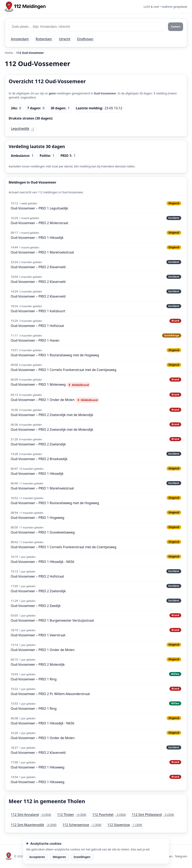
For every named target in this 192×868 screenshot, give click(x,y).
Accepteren (37, 857)
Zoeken (176, 27)
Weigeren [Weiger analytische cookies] (59, 857)
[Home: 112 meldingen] (25, 7)
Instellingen (82, 857)
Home (9, 53)
